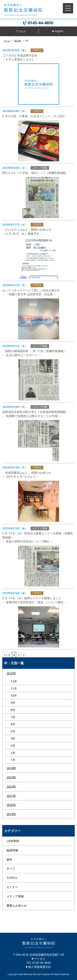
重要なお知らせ (17, 905)
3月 (13, 746)
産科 (9, 859)
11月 (14, 688)
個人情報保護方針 (40, 967)
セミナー (12, 887)
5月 (13, 731)
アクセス (40, 959)
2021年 (11, 796)
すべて (11, 868)
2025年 (11, 673)
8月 (13, 710)
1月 (13, 760)
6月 (13, 724)
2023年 (11, 777)
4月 (13, 738)
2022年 (11, 786)
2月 (13, 753)
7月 (13, 717)
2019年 (11, 814)
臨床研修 (12, 850)
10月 (14, 695)
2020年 (11, 805)
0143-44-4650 (40, 23)
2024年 (11, 768)
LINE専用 (13, 841)
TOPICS (12, 878)
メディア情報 (15, 896)
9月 (13, 703)
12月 (14, 681)
